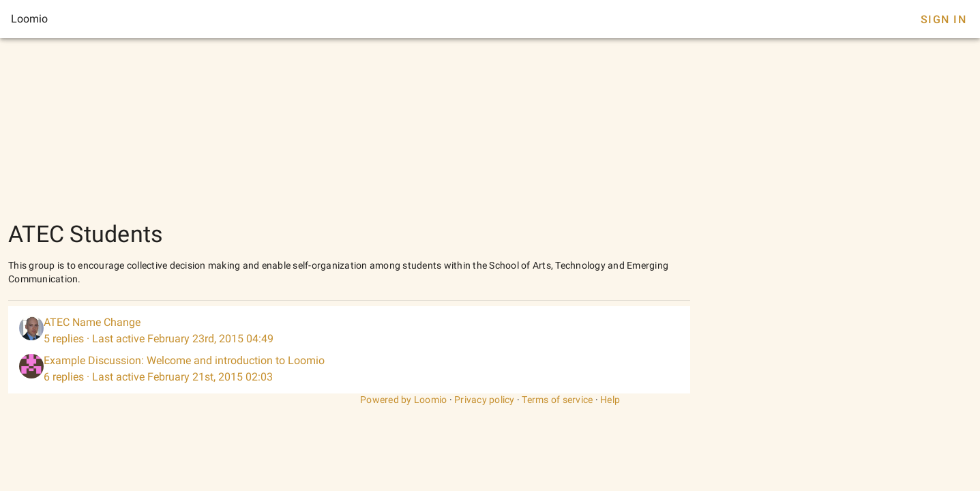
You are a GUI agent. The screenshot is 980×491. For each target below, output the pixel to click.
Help (610, 400)
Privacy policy (485, 400)
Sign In (944, 19)
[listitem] (349, 331)
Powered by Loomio (403, 400)
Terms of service (557, 400)
